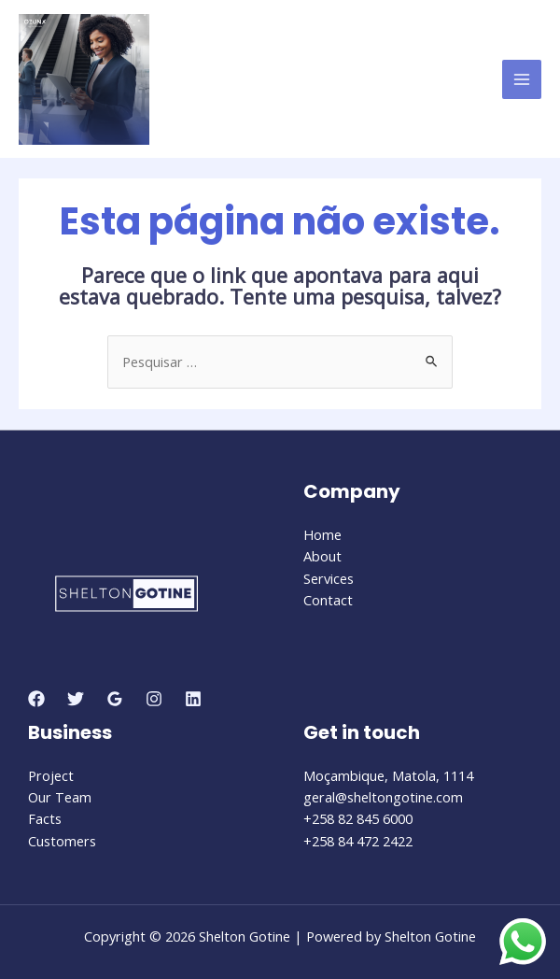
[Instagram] (154, 699)
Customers (62, 841)
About (322, 556)
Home (322, 534)
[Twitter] (76, 699)
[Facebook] (36, 699)
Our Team (60, 797)
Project (51, 775)
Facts (45, 818)
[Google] (115, 699)
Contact (328, 600)
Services (329, 578)
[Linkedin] (193, 699)
